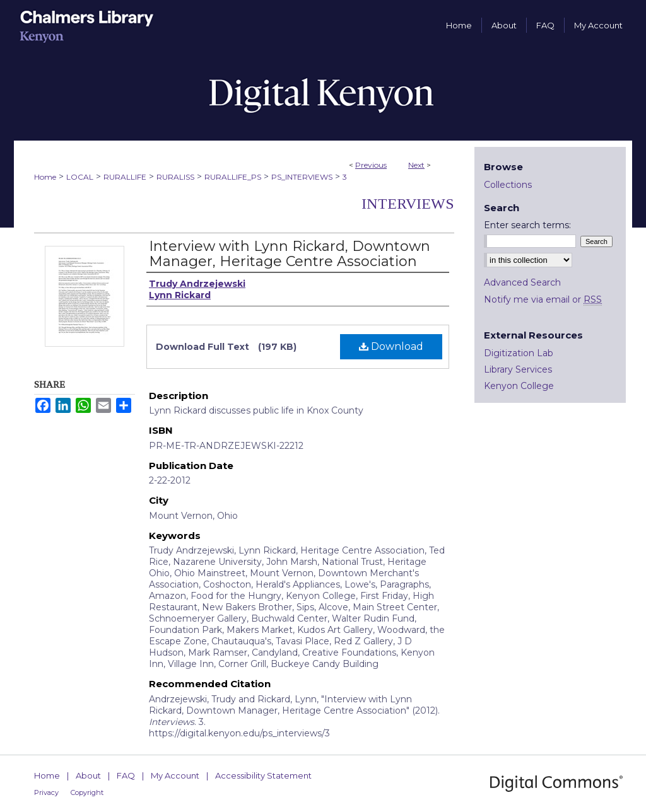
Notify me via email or (543, 299)
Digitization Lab (519, 353)
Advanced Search (522, 282)
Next (416, 165)
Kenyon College (519, 386)
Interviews (408, 204)
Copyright (87, 792)
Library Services (518, 369)
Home (45, 177)
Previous (371, 165)
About (88, 775)
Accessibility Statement (263, 775)
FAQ (126, 775)
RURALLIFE (125, 177)
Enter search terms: (527, 225)
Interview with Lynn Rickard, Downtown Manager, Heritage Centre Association (290, 254)
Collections (508, 185)
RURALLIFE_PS (233, 177)
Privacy (46, 792)
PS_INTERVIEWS (302, 177)
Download (391, 346)
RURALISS (175, 177)
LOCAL (80, 177)
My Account (175, 775)
